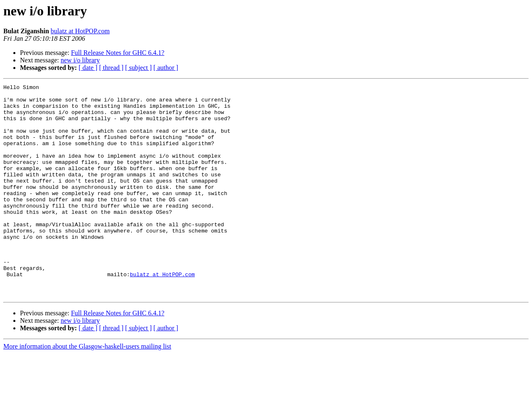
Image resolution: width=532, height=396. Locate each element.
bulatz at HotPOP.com (80, 31)
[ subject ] (139, 68)
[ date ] (88, 68)
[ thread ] (111, 68)
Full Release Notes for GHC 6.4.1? (118, 53)
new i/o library (80, 60)
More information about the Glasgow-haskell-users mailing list (87, 389)
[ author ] (166, 68)
